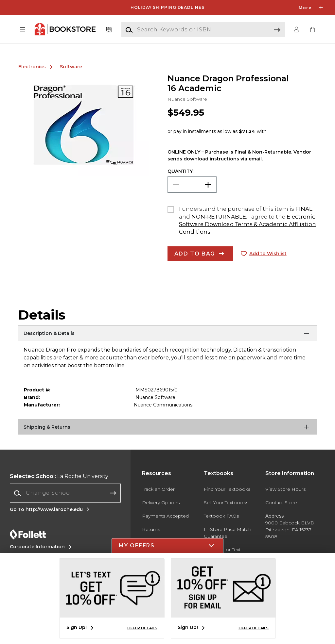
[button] (23, 30)
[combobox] (65, 493)
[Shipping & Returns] (167, 427)
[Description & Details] (167, 334)
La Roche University (59, 476)
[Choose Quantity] (192, 185)
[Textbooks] (109, 30)
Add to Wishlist (268, 254)
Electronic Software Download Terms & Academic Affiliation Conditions (247, 224)
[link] (312, 30)
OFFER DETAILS (142, 628)
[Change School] (65, 493)
